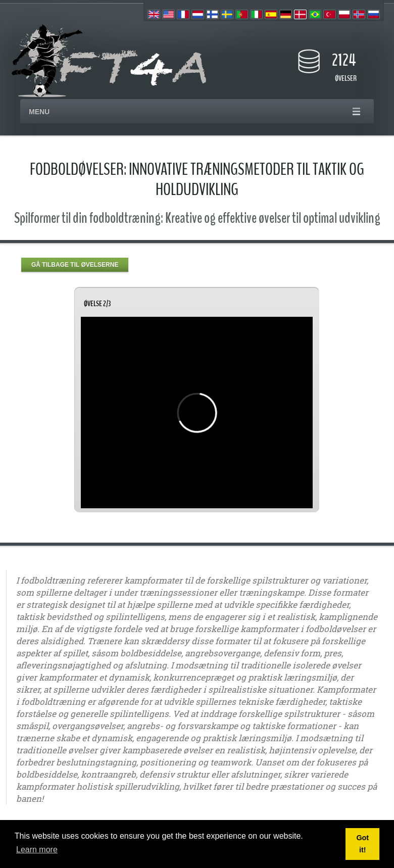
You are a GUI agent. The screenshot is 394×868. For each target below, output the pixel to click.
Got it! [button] (362, 844)
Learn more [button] (37, 850)
